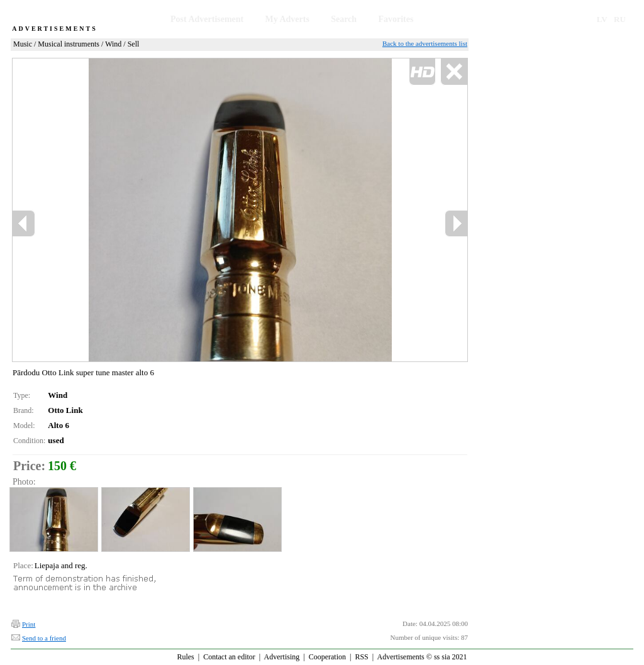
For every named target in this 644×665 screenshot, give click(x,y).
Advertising (282, 657)
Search (344, 19)
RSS (361, 657)
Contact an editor (229, 657)
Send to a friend (44, 638)
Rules (185, 657)
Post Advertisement (207, 19)
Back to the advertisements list (425, 43)
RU (620, 19)
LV (602, 19)
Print (29, 624)
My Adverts (287, 19)
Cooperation (327, 657)
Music (23, 44)
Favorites (396, 19)
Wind (113, 44)
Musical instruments (69, 44)
